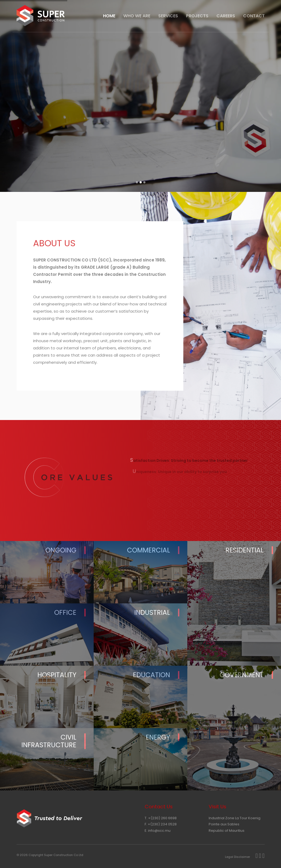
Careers (226, 16)
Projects (197, 16)
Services (168, 16)
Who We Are (137, 16)
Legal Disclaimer (238, 857)
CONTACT (254, 16)
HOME (109, 16)
